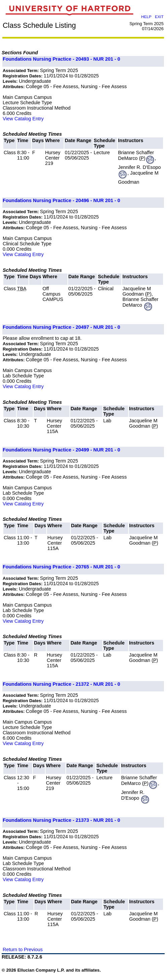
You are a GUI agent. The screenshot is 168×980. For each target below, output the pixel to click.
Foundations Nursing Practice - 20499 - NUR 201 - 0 (61, 450)
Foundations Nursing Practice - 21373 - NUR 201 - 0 (61, 820)
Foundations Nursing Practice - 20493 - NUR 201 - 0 (61, 59)
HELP (146, 17)
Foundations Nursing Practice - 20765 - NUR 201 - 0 (61, 567)
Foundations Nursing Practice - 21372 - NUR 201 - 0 (61, 684)
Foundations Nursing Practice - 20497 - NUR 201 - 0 (61, 327)
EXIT (159, 17)
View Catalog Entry (23, 119)
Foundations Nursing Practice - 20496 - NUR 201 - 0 (61, 200)
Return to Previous (23, 950)
